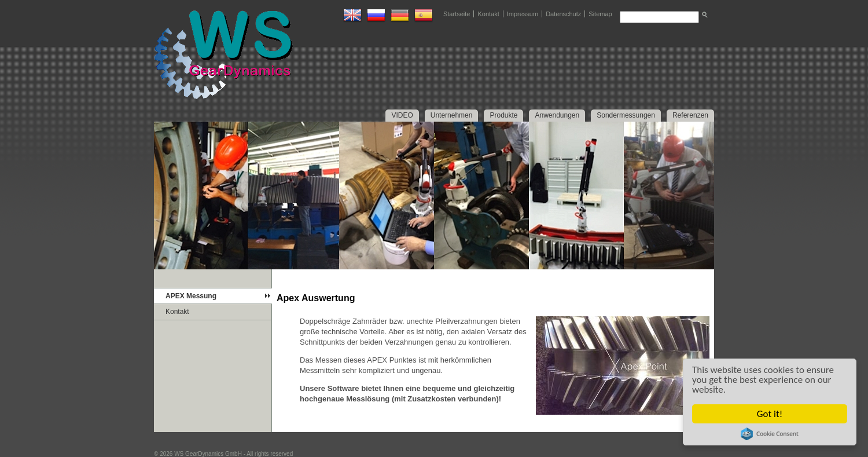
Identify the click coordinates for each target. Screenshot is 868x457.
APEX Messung (191, 296)
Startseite (457, 14)
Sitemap (600, 14)
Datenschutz (563, 14)
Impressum (523, 14)
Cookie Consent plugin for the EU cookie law (770, 434)
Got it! (770, 414)
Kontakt (488, 14)
